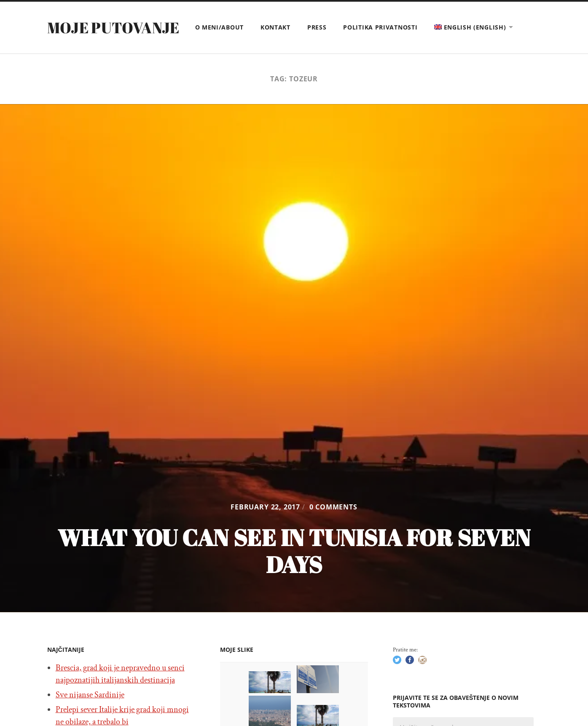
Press (317, 27)
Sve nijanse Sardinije (90, 695)
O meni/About (219, 27)
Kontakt (275, 27)
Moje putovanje (113, 27)
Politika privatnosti (380, 27)
